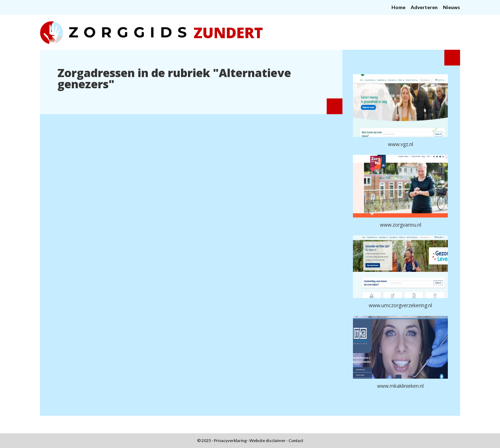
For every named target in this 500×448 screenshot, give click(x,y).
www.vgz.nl (401, 144)
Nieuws (452, 7)
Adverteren (424, 7)
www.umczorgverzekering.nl (400, 305)
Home (398, 7)
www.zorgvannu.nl (401, 225)
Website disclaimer (268, 440)
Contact (296, 440)
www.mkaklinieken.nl (400, 386)
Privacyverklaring (230, 440)
